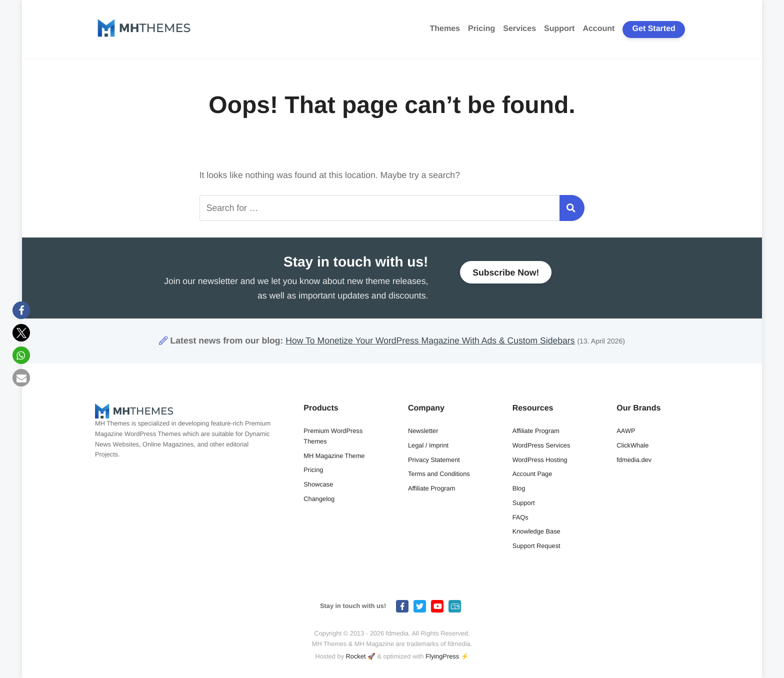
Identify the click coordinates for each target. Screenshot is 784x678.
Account (598, 29)
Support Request (536, 546)
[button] (21, 310)
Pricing (481, 29)
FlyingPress (442, 656)
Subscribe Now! (506, 276)
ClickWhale (632, 445)
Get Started (654, 29)
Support (559, 29)
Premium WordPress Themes (333, 436)
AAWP (626, 431)
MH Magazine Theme (334, 456)
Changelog (319, 499)
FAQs (520, 517)
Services (519, 29)
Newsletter (423, 431)
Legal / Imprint (428, 445)
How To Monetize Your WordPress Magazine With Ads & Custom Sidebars (430, 340)
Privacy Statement (434, 460)
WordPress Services (541, 445)
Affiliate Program (431, 488)
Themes (445, 29)
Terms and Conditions (439, 474)
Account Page (532, 474)
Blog (519, 488)
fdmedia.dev (634, 460)
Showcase (318, 484)
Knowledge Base (536, 531)
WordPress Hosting (540, 460)
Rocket (356, 656)
